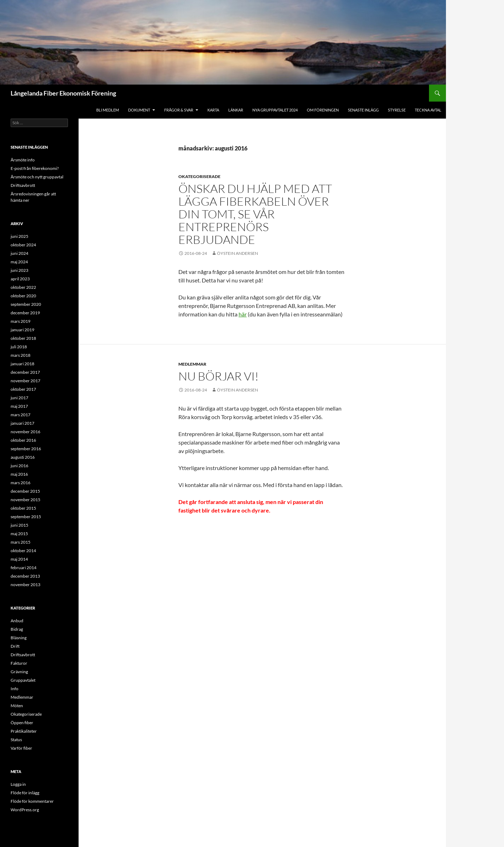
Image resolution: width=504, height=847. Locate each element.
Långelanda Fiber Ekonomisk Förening (63, 93)
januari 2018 (22, 364)
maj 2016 (19, 474)
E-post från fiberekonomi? (35, 168)
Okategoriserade (199, 176)
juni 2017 (19, 398)
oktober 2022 (23, 287)
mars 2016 (21, 483)
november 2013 (25, 585)
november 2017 (25, 381)
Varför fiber (21, 748)
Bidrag (17, 629)
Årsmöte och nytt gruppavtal (37, 177)
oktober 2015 (23, 508)
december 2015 (25, 491)
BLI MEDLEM (108, 110)
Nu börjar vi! (219, 376)
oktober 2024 (23, 245)
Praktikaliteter (24, 731)
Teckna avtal (428, 110)
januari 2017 (22, 423)
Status (16, 740)
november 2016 (25, 432)
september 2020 (26, 304)
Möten (17, 706)
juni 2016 (19, 466)
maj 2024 (19, 262)
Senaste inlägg (363, 110)
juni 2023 (19, 270)
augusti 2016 (23, 457)
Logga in (18, 784)
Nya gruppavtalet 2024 (275, 110)
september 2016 (26, 449)
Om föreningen (323, 110)
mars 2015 (21, 542)
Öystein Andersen (237, 253)
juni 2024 (19, 253)
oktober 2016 (23, 440)
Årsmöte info (23, 160)
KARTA (213, 110)
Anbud (17, 621)
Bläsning (19, 638)
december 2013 (25, 576)
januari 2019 (22, 330)
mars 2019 (21, 321)
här (243, 314)
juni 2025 (19, 236)
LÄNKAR (236, 110)
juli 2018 (19, 347)
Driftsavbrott (23, 185)
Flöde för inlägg (25, 793)
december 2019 (25, 313)
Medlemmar (192, 364)
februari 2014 (24, 568)
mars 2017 (21, 415)
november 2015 (25, 500)
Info (15, 689)
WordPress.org (25, 810)
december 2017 (25, 372)
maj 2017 (19, 406)
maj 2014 (19, 559)
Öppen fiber (22, 723)
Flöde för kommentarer (32, 801)
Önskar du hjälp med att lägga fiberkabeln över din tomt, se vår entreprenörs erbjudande (255, 214)
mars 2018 (21, 355)
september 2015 (26, 517)
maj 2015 (19, 534)
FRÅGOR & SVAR (179, 110)
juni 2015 (19, 525)
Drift (15, 646)
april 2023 (20, 279)
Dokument (139, 110)
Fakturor (19, 663)
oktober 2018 (23, 338)
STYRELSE (397, 110)
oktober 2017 (23, 389)
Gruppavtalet (23, 680)
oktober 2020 (23, 296)
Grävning (19, 672)
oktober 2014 (23, 551)
